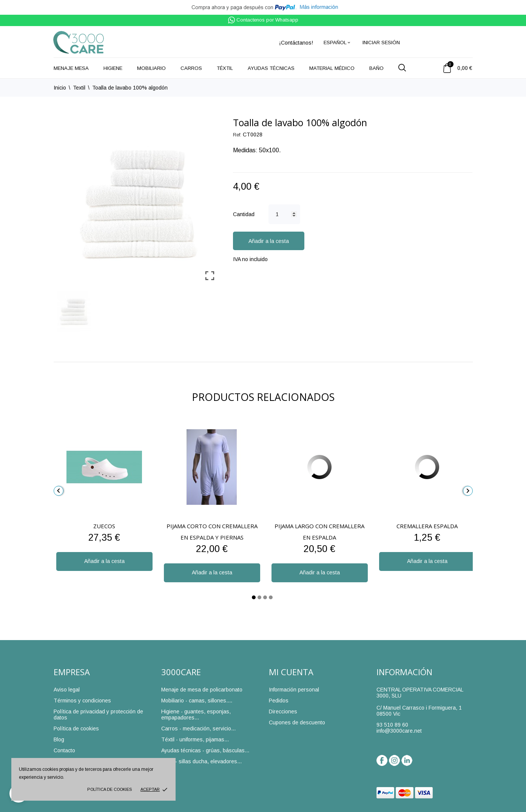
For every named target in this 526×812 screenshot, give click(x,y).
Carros (191, 68)
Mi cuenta (291, 672)
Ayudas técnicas (271, 68)
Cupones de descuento (297, 722)
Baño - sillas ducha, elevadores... (201, 761)
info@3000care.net (399, 731)
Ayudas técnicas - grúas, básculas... (205, 750)
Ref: (237, 135)
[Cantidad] (284, 214)
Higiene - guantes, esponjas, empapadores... (196, 715)
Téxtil (225, 68)
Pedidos (279, 701)
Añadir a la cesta (269, 241)
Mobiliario (151, 68)
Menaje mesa (71, 68)
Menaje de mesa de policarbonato (202, 690)
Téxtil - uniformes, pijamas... (195, 739)
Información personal (294, 690)
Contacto (64, 750)
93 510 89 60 (392, 725)
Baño (376, 68)
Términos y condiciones (82, 701)
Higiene (113, 68)
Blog (59, 739)
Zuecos (104, 526)
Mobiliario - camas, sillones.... (197, 701)
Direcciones (283, 711)
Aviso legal (67, 690)
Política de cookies (110, 789)
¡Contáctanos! (296, 43)
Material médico (332, 68)
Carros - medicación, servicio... (198, 728)
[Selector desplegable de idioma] (337, 43)
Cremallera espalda (427, 526)
